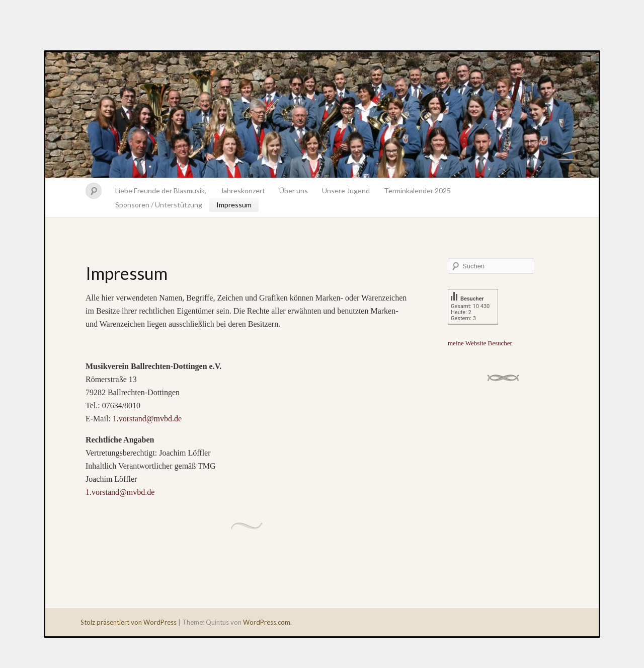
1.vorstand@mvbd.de (147, 419)
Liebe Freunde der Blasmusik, (161, 191)
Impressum (234, 205)
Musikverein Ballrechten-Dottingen (322, 115)
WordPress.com (267, 622)
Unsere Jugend (346, 191)
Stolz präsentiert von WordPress (129, 622)
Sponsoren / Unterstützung (159, 205)
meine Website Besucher (480, 343)
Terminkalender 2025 (417, 191)
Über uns (294, 191)
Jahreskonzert (243, 191)
